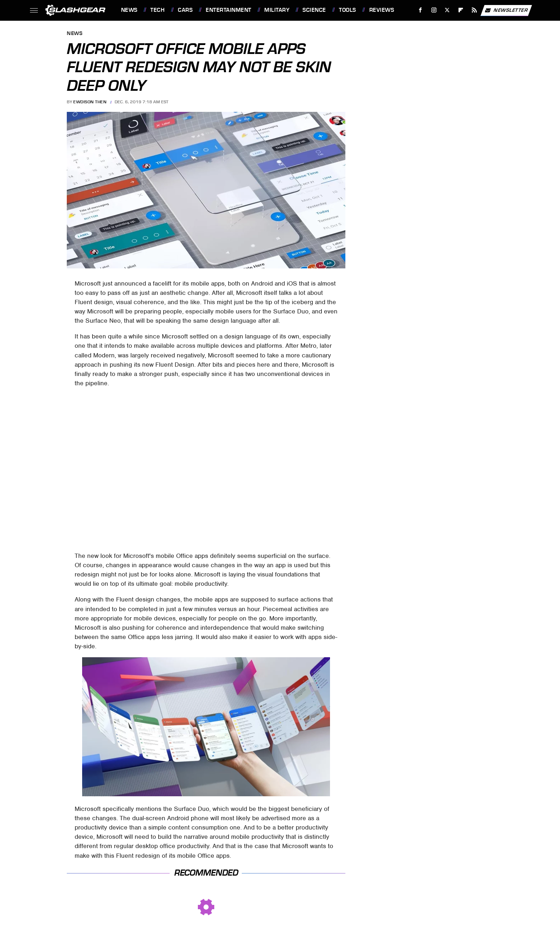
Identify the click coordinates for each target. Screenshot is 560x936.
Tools (347, 10)
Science (314, 10)
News (129, 10)
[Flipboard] (461, 10)
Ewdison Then (90, 102)
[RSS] (474, 10)
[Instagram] (434, 10)
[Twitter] (447, 10)
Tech (157, 10)
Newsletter (506, 10)
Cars (185, 10)
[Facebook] (420, 10)
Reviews (382, 10)
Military (277, 10)
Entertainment (229, 10)
